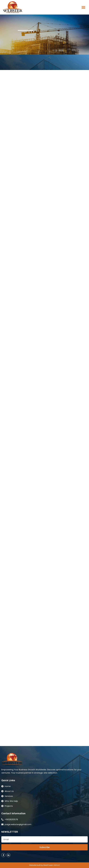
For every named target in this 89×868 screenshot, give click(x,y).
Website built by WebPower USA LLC (45, 865)
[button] (83, 7)
